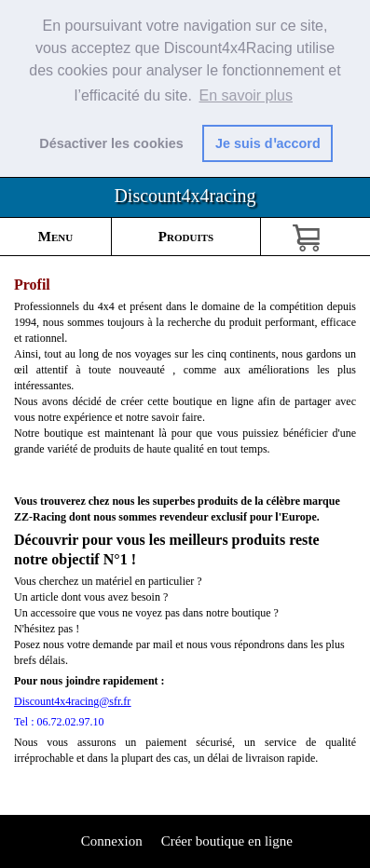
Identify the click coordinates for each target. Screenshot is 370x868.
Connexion (110, 841)
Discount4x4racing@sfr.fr (72, 701)
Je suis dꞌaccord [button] (268, 143)
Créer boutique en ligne (227, 841)
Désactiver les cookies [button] (111, 143)
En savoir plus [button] (246, 95)
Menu (55, 237)
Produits (186, 237)
